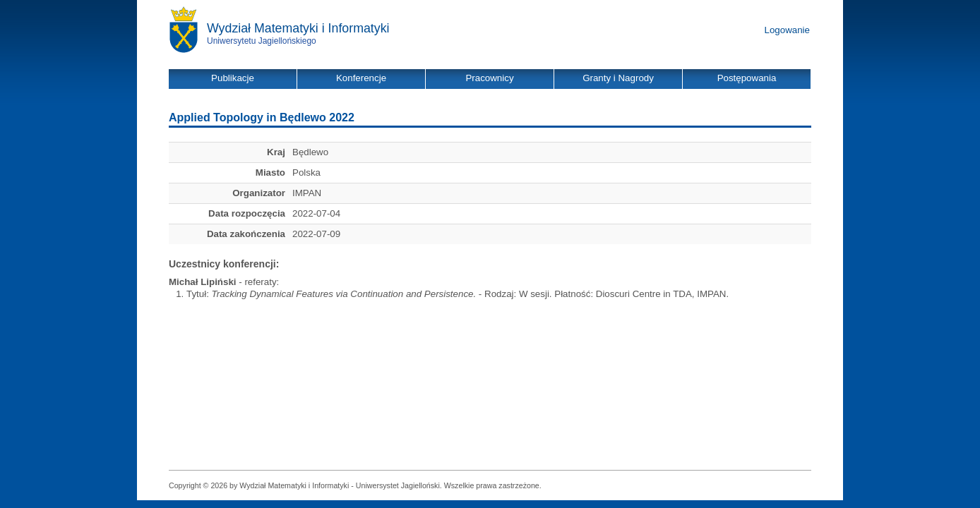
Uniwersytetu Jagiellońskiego (262, 41)
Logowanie (787, 30)
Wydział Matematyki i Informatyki (298, 28)
